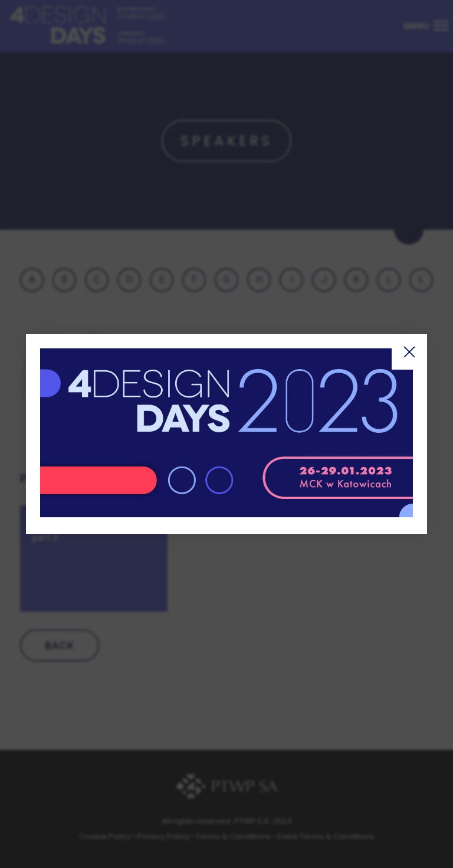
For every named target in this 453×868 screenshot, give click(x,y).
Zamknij (409, 352)
